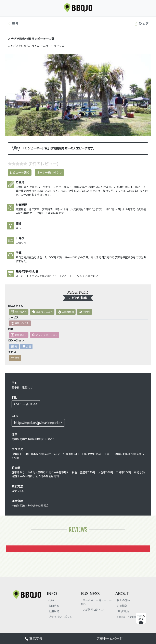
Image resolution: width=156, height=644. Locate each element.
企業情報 (122, 606)
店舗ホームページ (109, 639)
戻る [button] (13, 24)
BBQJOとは (123, 611)
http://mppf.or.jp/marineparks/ (38, 423)
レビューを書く (20, 173)
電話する (34, 639)
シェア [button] (141, 24)
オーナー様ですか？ (49, 173)
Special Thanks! (126, 617)
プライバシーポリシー (62, 617)
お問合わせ (55, 606)
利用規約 (54, 611)
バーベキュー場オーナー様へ (96, 602)
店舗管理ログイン (93, 610)
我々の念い (123, 600)
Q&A (51, 600)
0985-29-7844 (26, 404)
